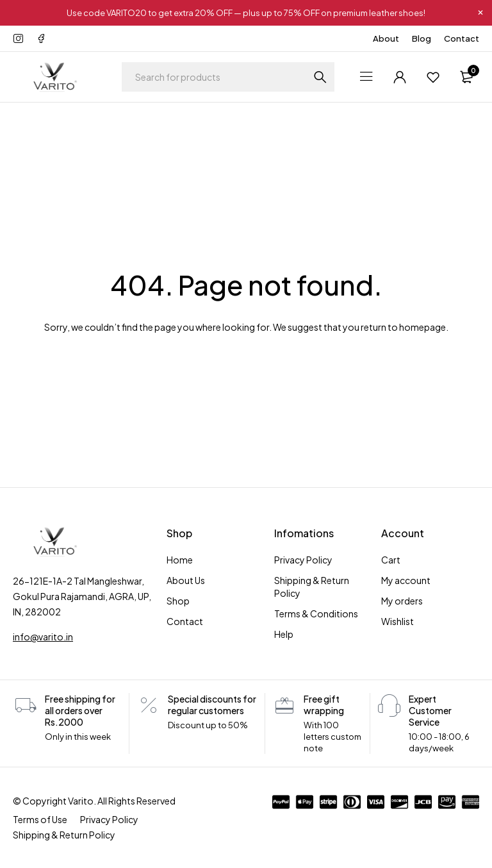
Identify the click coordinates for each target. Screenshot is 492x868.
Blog (422, 38)
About (386, 38)
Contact (462, 38)
